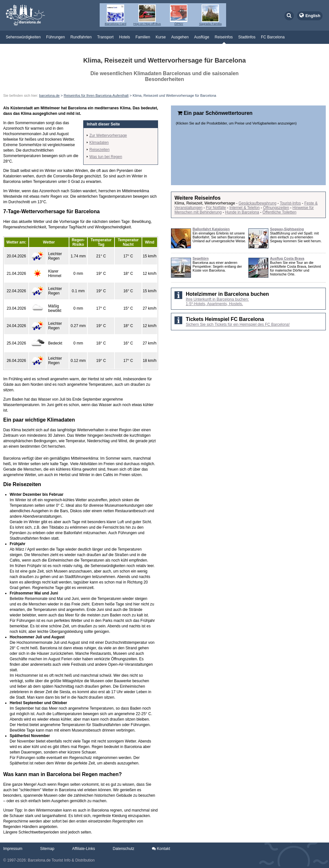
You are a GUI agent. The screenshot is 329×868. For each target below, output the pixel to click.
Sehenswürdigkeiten (23, 37)
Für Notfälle (216, 208)
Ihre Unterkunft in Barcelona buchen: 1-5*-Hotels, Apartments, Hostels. (217, 302)
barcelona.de (49, 95)
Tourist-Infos (290, 203)
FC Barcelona (273, 37)
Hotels (125, 37)
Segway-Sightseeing (287, 229)
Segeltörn (201, 258)
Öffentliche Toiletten (279, 212)
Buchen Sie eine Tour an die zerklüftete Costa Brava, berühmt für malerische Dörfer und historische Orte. (295, 268)
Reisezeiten (100, 150)
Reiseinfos (224, 37)
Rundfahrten (81, 37)
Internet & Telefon (244, 208)
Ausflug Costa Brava (287, 258)
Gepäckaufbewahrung (258, 203)
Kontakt (161, 849)
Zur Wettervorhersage (108, 135)
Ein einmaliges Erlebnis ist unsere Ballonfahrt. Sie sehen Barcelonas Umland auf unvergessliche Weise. (219, 237)
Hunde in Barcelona (242, 212)
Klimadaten (99, 143)
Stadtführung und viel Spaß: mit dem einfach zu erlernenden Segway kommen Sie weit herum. (296, 237)
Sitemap (47, 849)
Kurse (160, 37)
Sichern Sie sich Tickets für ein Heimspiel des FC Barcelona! (238, 324)
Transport (105, 37)
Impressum (13, 849)
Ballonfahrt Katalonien (211, 229)
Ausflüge (202, 37)
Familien (143, 37)
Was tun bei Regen (106, 157)
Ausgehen (180, 37)
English (313, 16)
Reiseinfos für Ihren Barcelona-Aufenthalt (96, 95)
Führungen (55, 37)
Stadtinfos (247, 37)
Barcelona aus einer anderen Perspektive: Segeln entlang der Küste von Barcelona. (217, 266)
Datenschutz (124, 849)
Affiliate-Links (83, 849)
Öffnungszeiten (276, 208)
